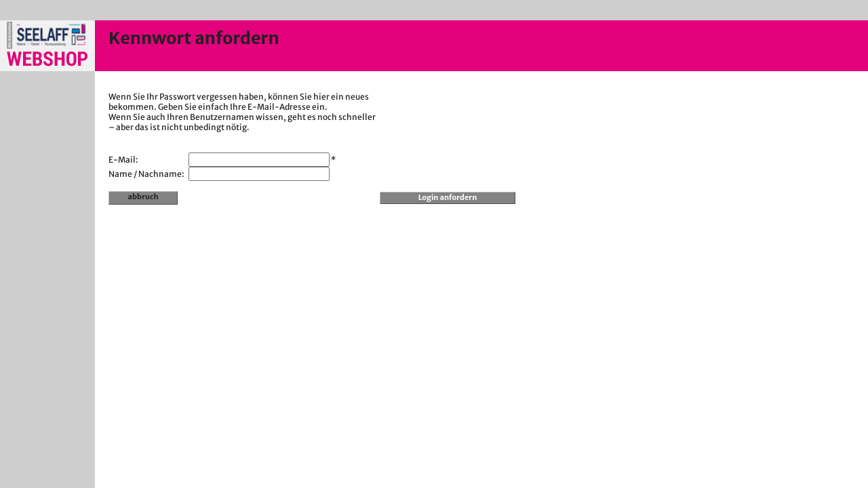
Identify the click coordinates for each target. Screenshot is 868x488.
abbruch (143, 197)
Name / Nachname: (146, 174)
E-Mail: (123, 160)
